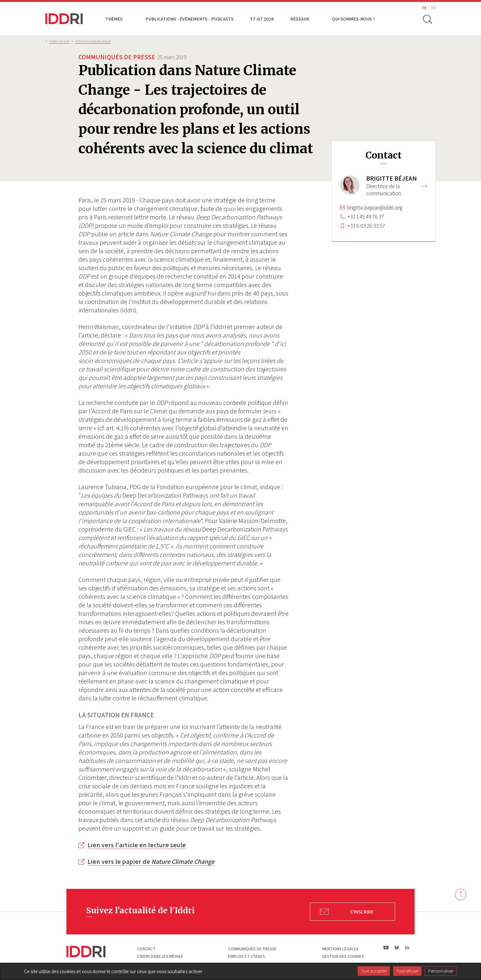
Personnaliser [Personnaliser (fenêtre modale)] (441, 971)
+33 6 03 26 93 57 (366, 226)
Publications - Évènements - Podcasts (190, 19)
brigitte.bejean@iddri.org (375, 208)
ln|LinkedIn (407, 948)
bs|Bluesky (397, 947)
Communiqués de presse (93, 41)
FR (424, 8)
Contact (146, 949)
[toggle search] (427, 19)
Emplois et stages (247, 956)
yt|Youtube (386, 947)
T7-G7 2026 (262, 19)
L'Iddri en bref (59, 41)
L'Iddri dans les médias (160, 956)
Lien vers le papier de (151, 862)
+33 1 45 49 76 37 (366, 217)
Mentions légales (340, 949)
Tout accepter (374, 971)
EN (433, 8)
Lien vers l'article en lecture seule (137, 845)
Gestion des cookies (343, 956)
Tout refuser (407, 971)
